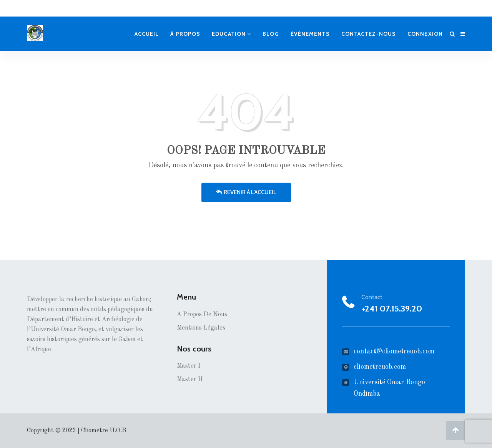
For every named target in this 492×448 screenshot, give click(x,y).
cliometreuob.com (380, 367)
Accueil (147, 34)
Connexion (425, 34)
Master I (189, 366)
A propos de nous (202, 315)
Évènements (310, 34)
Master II (190, 380)
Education (231, 34)
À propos (185, 34)
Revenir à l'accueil (246, 192)
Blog (271, 34)
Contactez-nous (369, 34)
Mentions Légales (201, 328)
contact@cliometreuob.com (394, 351)
